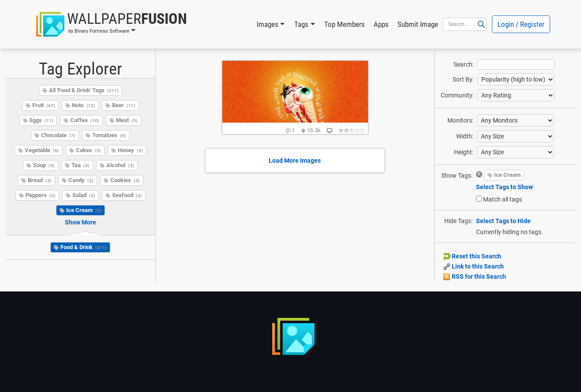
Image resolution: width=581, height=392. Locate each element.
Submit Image (418, 24)
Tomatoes (109, 135)
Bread (40, 180)
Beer (124, 105)
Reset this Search (472, 256)
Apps (381, 24)
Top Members (345, 24)
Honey (130, 150)
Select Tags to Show (504, 187)
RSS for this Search (475, 276)
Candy (81, 180)
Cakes (88, 150)
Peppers (41, 195)
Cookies (125, 180)
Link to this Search (474, 266)
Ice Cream (84, 210)
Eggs (41, 120)
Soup (44, 165)
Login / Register (521, 24)
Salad (84, 195)
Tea (81, 165)
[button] (112, 24)
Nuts (84, 105)
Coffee (85, 120)
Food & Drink (84, 247)
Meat (127, 120)
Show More (81, 222)
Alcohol (120, 165)
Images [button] (268, 24)
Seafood (127, 195)
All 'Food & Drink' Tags (84, 90)
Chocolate (58, 135)
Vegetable (42, 150)
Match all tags (502, 199)
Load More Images (295, 161)
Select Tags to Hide (503, 221)
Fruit (44, 105)
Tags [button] (301, 24)
